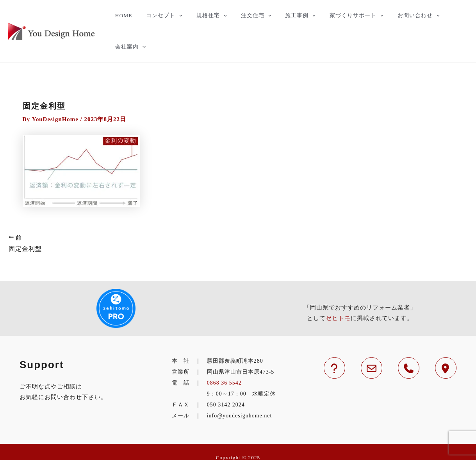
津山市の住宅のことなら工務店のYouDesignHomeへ (238, 438)
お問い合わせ (401, 16)
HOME (126, 15)
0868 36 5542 (224, 352)
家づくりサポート (342, 16)
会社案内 (447, 16)
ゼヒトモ (338, 287)
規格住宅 (207, 16)
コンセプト (163, 16)
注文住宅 (248, 16)
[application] (178, 16)
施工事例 (289, 16)
